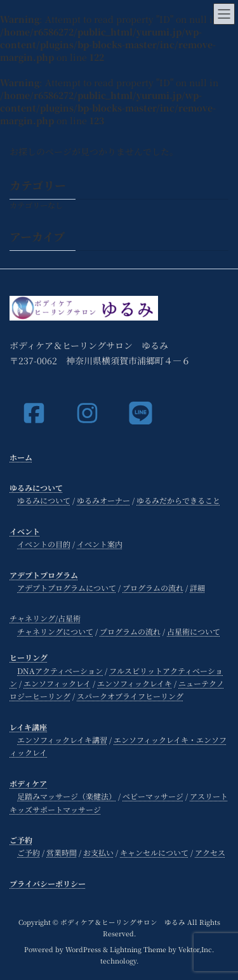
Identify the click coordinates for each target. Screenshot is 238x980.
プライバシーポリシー (48, 883)
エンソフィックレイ (57, 683)
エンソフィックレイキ (135, 683)
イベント (25, 531)
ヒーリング (29, 657)
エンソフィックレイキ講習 (62, 740)
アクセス (210, 853)
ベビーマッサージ (153, 796)
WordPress (83, 949)
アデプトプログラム (44, 575)
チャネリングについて (55, 631)
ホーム (21, 457)
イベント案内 (100, 544)
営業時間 (62, 853)
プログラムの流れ (153, 588)
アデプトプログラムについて (67, 588)
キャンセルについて (154, 853)
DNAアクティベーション (60, 671)
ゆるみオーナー (103, 501)
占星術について (194, 631)
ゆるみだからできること (178, 501)
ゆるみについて (36, 487)
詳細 (197, 588)
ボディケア (28, 783)
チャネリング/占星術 (45, 619)
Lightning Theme (138, 949)
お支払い (98, 853)
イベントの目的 (44, 544)
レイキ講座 (28, 727)
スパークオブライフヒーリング (130, 696)
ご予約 (21, 840)
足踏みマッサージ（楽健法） (67, 796)
